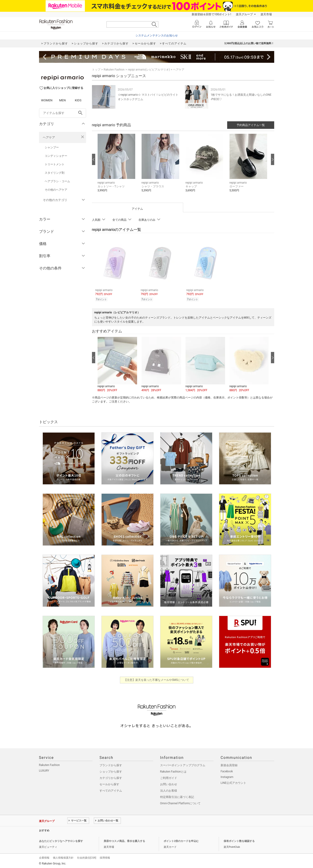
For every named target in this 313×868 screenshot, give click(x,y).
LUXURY (44, 770)
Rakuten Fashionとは (173, 771)
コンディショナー (56, 156)
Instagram (227, 776)
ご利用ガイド (169, 777)
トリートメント (55, 164)
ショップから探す (111, 771)
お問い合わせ (169, 784)
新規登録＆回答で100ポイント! (211, 14)
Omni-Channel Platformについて (180, 803)
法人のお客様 (169, 790)
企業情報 (44, 857)
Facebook (227, 771)
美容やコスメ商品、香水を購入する (124, 840)
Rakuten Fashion (114, 70)
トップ (96, 70)
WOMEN (47, 100)
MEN (62, 100)
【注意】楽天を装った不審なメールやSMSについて (156, 679)
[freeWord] (63, 113)
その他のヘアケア (56, 190)
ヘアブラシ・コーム (57, 181)
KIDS (78, 100)
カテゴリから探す (111, 777)
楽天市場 (266, 14)
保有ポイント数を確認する (239, 840)
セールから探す (109, 784)
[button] (117, 167)
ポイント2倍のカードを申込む (181, 840)
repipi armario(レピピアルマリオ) (149, 70)
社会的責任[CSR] (87, 857)
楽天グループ (244, 14)
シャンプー (52, 147)
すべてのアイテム (111, 790)
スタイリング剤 (55, 173)
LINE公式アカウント (233, 782)
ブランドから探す (111, 765)
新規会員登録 (229, 765)
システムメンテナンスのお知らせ (157, 36)
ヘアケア (49, 137)
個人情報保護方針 (63, 857)
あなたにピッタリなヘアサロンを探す (61, 840)
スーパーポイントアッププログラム (183, 765)
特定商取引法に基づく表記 (177, 796)
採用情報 (105, 857)
